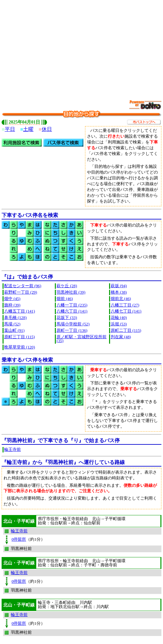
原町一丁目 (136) (72, 331)
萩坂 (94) (119, 286)
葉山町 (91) (14, 331)
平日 (10, 129)
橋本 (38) (119, 292)
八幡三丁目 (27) (125, 305)
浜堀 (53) (119, 324)
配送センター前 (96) (23, 286)
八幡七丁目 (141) (126, 311)
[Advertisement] (82, 47)
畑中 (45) (12, 299)
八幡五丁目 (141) (20, 311)
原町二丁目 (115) (126, 331)
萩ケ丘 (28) (67, 286)
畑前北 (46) (121, 299)
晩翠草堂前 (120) (20, 347)
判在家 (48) (121, 337)
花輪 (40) (119, 318)
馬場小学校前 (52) (73, 324)
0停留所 (19, 539)
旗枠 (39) (12, 305)
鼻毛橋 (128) (15, 318)
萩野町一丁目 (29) (21, 292)
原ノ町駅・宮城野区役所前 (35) (81, 339)
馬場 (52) (12, 324)
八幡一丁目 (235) (72, 305)
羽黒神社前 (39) (71, 292)
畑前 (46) (65, 299)
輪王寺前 (13, 450)
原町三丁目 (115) (19, 337)
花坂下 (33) (67, 318)
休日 (47, 129)
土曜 (28, 129)
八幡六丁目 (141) (72, 311)
